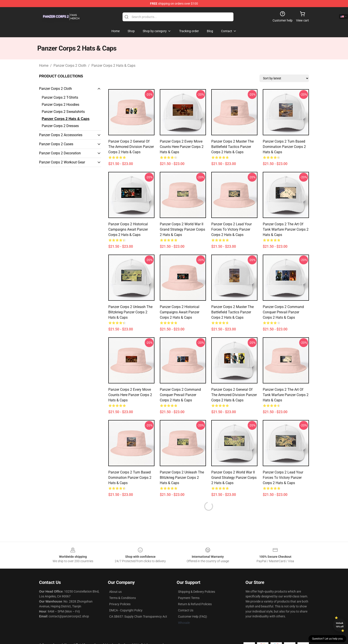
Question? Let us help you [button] (327, 639)
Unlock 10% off (340, 625)
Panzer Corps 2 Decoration (60, 153)
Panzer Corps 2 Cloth (70, 66)
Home (44, 66)
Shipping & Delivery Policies (197, 592)
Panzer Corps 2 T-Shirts (60, 97)
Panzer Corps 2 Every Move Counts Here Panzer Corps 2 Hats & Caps (182, 147)
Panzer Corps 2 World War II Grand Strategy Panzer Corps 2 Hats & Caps (182, 229)
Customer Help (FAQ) (193, 617)
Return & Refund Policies (195, 604)
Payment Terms (189, 598)
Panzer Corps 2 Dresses (60, 126)
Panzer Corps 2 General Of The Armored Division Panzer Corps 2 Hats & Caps (131, 147)
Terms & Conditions (123, 598)
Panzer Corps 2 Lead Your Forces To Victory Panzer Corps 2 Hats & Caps (231, 229)
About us (115, 592)
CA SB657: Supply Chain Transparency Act (138, 617)
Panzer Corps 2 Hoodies (60, 105)
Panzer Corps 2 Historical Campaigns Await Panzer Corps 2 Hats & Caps (128, 229)
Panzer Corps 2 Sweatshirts (63, 112)
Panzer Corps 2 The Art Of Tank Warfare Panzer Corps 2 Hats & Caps (286, 229)
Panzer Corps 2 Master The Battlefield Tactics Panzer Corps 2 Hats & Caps (232, 147)
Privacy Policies (120, 604)
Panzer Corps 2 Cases (56, 144)
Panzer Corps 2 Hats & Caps (113, 66)
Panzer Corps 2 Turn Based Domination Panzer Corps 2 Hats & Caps (284, 147)
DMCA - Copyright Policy (126, 610)
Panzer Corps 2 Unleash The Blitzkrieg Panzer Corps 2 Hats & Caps (130, 312)
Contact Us (186, 610)
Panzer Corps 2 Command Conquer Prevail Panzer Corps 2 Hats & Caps (283, 312)
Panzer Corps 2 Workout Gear (62, 162)
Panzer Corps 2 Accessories (61, 135)
